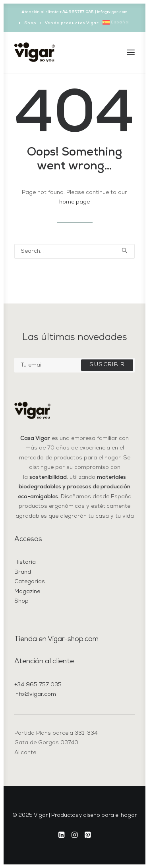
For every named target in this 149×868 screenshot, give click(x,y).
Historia (25, 562)
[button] (131, 52)
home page (74, 202)
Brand (23, 572)
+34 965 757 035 (38, 685)
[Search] (74, 251)
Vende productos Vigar (72, 23)
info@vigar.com (35, 694)
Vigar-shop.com (73, 639)
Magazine (27, 592)
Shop (30, 23)
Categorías (30, 582)
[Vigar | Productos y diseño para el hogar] (35, 52)
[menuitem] (28, 23)
